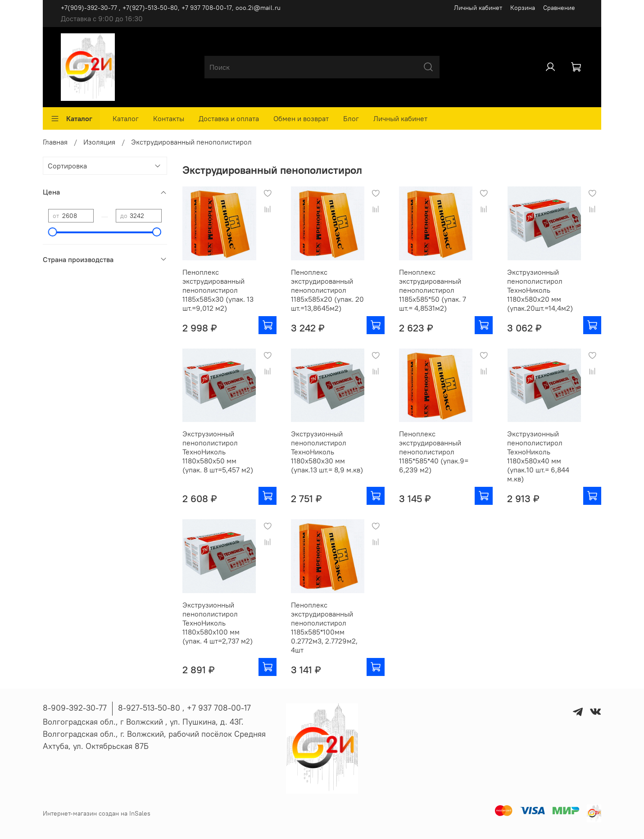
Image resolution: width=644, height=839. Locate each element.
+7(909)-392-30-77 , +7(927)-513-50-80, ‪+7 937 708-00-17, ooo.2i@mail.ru (171, 8)
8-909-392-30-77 (75, 708)
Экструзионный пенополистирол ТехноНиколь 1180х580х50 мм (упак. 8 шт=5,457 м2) (218, 452)
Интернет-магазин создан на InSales (97, 813)
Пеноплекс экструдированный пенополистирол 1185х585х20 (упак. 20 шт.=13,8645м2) (327, 290)
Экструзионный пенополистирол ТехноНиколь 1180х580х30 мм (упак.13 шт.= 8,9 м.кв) (327, 452)
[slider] (53, 232)
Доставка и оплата (229, 118)
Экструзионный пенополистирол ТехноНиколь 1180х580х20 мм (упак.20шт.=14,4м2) (540, 290)
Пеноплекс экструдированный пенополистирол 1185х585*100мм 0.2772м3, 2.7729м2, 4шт (324, 627)
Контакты (169, 118)
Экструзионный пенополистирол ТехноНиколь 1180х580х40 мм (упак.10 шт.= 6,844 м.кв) (538, 456)
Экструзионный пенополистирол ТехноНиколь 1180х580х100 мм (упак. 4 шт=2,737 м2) (218, 623)
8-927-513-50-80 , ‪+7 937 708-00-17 (184, 708)
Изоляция (99, 142)
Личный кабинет (478, 8)
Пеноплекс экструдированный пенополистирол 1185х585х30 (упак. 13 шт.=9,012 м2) (218, 290)
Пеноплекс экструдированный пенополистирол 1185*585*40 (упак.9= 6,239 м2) (434, 452)
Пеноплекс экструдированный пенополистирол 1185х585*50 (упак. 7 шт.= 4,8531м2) (433, 290)
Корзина (523, 8)
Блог (351, 118)
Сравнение (559, 8)
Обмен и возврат (301, 118)
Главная (55, 142)
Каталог (71, 118)
